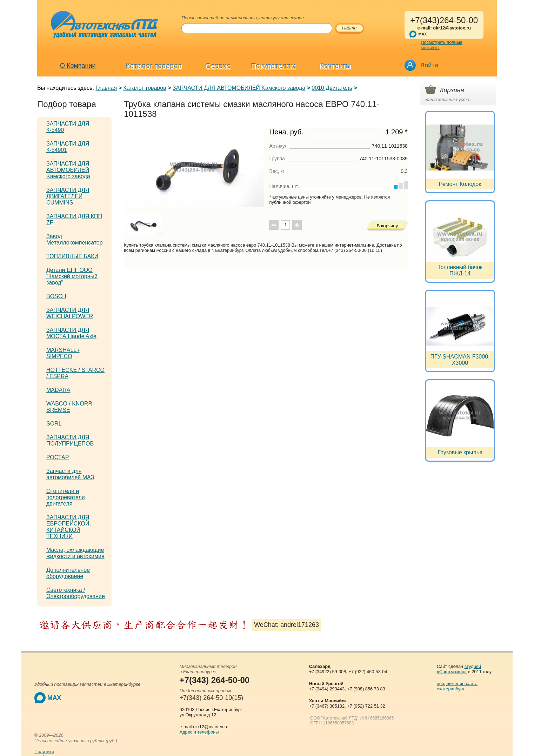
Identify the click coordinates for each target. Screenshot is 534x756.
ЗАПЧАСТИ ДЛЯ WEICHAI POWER (70, 313)
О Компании (78, 66)
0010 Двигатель (332, 88)
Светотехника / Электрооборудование (76, 593)
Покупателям (274, 66)
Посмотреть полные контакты (442, 45)
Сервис (218, 66)
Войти (429, 65)
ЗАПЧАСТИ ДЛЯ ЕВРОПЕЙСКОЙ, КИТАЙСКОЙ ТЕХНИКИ (69, 527)
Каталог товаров (154, 66)
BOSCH (56, 296)
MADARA (58, 390)
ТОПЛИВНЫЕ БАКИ (72, 256)
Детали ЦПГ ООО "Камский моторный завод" (72, 276)
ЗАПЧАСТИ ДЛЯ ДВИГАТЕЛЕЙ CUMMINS (68, 196)
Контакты (336, 66)
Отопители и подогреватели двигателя (66, 497)
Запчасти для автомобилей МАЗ (70, 474)
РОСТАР (58, 457)
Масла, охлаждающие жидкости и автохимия (75, 553)
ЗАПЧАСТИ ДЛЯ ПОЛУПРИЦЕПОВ (70, 440)
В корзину (387, 226)
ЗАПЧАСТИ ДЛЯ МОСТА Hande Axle (71, 333)
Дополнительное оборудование (68, 573)
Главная (106, 88)
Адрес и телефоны (199, 732)
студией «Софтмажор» (459, 669)
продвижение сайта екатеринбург (457, 686)
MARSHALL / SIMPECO (63, 353)
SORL (54, 424)
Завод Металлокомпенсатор (75, 239)
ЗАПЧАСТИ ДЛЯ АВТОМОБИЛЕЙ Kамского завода (239, 88)
